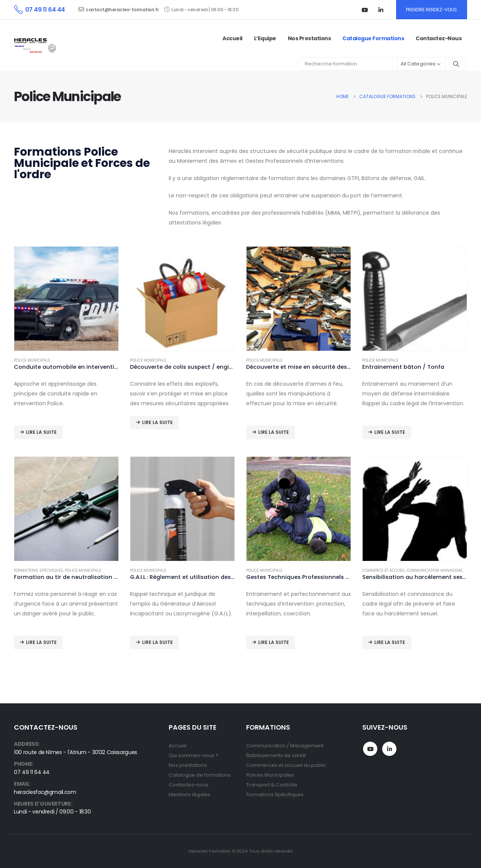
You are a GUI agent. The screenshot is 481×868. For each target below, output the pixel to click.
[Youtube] (365, 10)
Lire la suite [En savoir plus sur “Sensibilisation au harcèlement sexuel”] (390, 642)
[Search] (456, 64)
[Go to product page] (66, 299)
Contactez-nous (439, 38)
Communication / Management (285, 746)
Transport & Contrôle (272, 785)
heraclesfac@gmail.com (45, 792)
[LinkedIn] (381, 10)
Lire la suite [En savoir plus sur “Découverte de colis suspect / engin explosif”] (157, 422)
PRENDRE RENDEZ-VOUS (431, 10)
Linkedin (389, 749)
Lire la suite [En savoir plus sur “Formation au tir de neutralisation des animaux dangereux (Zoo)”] (41, 642)
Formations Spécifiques (275, 795)
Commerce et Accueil (383, 570)
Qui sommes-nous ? (194, 755)
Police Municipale (32, 360)
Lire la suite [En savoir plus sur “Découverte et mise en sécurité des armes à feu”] (274, 432)
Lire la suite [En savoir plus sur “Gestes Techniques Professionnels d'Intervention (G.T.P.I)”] (274, 642)
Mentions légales (190, 795)
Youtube (370, 749)
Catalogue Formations (373, 38)
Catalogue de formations (200, 775)
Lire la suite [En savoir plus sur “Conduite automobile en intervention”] (41, 432)
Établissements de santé (276, 755)
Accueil (232, 38)
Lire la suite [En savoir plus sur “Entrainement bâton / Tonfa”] (390, 432)
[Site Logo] (36, 45)
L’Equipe (265, 38)
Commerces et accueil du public (286, 765)
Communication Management (437, 570)
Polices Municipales (270, 775)
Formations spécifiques (39, 570)
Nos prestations (309, 38)
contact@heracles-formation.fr (119, 10)
